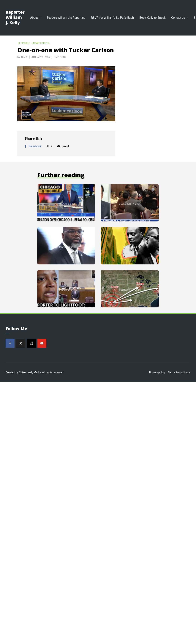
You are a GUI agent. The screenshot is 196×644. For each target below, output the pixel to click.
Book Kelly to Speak (152, 18)
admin (24, 57)
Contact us (178, 18)
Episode (25, 43)
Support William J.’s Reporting (66, 18)
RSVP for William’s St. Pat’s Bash (112, 18)
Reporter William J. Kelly (15, 17)
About (34, 18)
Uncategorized (41, 43)
